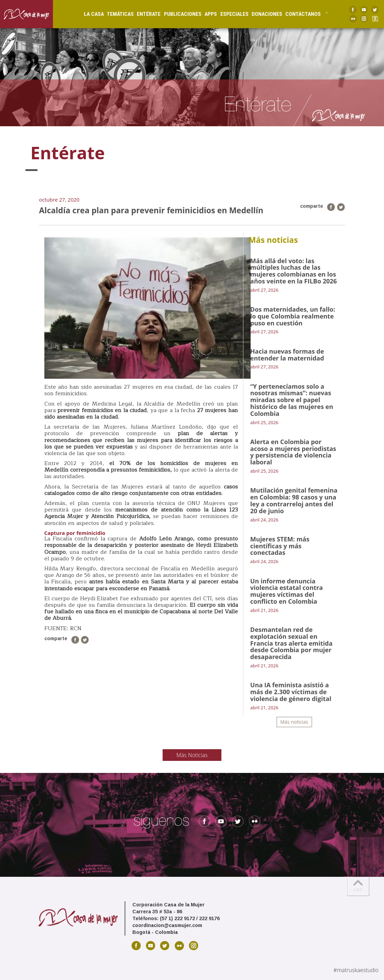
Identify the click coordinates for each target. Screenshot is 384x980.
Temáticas (116, 14)
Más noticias (294, 722)
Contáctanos (299, 14)
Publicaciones (178, 14)
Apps (207, 14)
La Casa (89, 14)
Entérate (145, 14)
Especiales (230, 14)
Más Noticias (192, 755)
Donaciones (262, 14)
